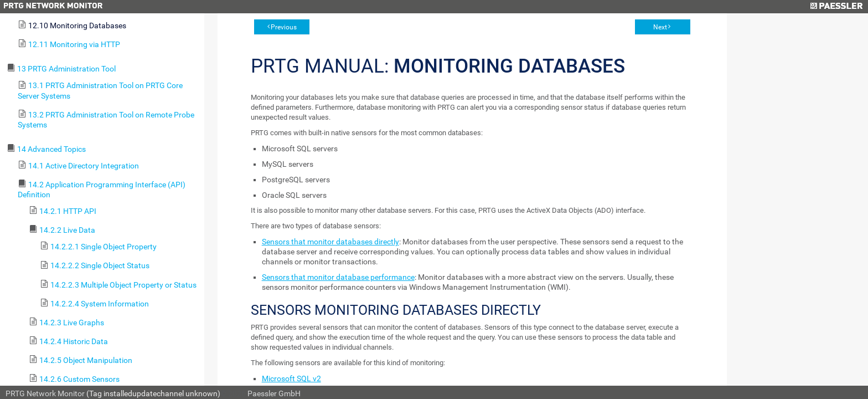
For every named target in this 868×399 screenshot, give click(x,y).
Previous (284, 27)
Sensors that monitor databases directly (330, 242)
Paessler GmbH (274, 393)
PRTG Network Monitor (45, 393)
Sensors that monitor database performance (338, 277)
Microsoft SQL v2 (291, 378)
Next (660, 27)
